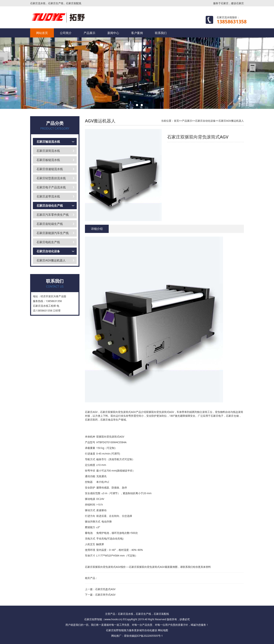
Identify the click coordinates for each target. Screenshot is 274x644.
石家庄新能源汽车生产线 (53, 233)
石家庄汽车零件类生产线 (53, 215)
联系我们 (161, 33)
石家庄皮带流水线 (48, 196)
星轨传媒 (129, 636)
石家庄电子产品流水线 (51, 187)
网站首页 (42, 33)
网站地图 (163, 630)
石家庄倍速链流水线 (50, 169)
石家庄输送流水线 (48, 142)
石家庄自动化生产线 (50, 206)
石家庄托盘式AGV (105, 589)
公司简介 (66, 33)
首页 (176, 121)
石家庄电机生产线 (48, 242)
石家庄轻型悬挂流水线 (51, 178)
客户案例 (137, 33)
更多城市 (139, 630)
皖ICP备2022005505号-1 (149, 636)
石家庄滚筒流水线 (48, 151)
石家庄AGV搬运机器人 (51, 260)
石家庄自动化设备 (48, 251)
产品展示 (90, 33)
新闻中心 (113, 33)
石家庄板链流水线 (48, 160)
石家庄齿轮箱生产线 (50, 224)
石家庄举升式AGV (105, 595)
